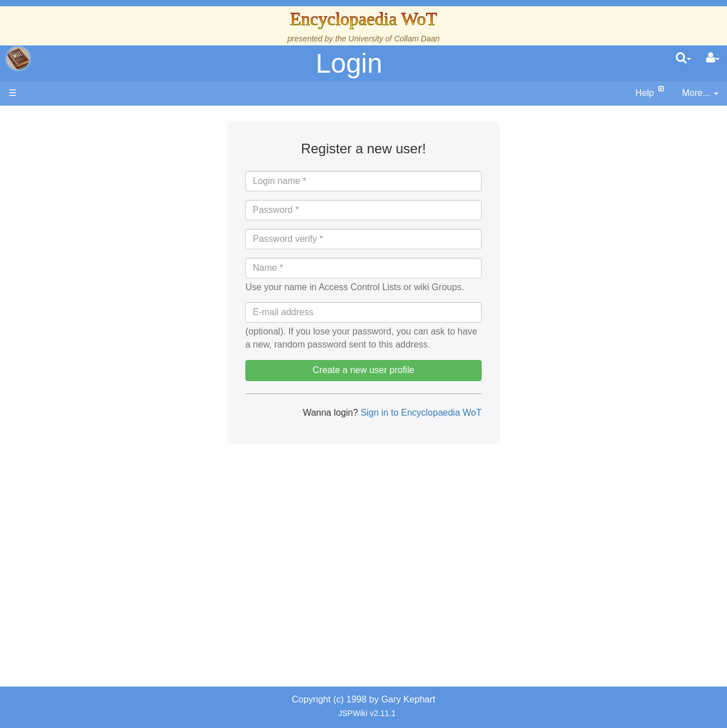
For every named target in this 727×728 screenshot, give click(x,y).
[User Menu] (713, 58)
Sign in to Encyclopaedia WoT (420, 413)
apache (18, 58)
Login (349, 63)
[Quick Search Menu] (684, 58)
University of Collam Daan (394, 39)
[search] (684, 58)
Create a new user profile (364, 370)
